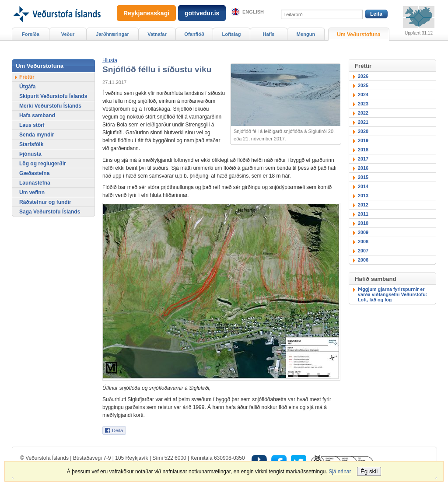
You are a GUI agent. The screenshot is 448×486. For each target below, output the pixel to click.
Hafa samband (37, 115)
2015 (363, 177)
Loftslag (232, 34)
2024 (363, 94)
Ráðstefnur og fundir (45, 202)
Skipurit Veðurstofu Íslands (53, 96)
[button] (110, 60)
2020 (363, 131)
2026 (363, 76)
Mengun (306, 34)
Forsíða (31, 34)
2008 (363, 241)
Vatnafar (157, 34)
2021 (363, 122)
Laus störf (32, 125)
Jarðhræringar (112, 34)
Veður (68, 34)
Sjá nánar (340, 472)
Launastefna (35, 183)
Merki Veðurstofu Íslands (50, 106)
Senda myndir (37, 135)
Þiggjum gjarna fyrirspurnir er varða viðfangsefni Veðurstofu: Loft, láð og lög (392, 294)
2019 (363, 140)
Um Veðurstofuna (359, 35)
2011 (363, 214)
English (253, 12)
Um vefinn (32, 192)
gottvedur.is (202, 13)
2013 (363, 196)
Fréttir (27, 77)
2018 (363, 150)
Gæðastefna (34, 173)
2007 (363, 251)
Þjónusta (30, 154)
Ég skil (369, 471)
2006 (363, 260)
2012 (363, 205)
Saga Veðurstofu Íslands (50, 212)
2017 (363, 159)
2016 (363, 168)
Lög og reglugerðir (43, 164)
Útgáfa (27, 87)
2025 (363, 85)
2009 (363, 232)
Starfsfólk (31, 144)
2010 (363, 223)
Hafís (269, 34)
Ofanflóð (194, 34)
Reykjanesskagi (146, 13)
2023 (363, 104)
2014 (363, 186)
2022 (363, 113)
